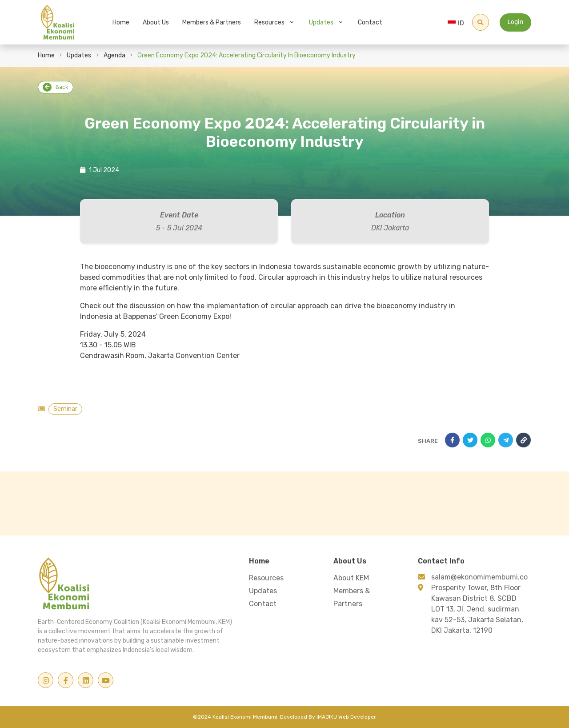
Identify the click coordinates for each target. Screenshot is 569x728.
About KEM (351, 578)
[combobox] (459, 22)
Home (121, 22)
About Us (156, 22)
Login (515, 22)
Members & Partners (212, 22)
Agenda (114, 55)
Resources (269, 22)
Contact (370, 22)
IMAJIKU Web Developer (346, 717)
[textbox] (459, 24)
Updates (321, 22)
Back (56, 87)
